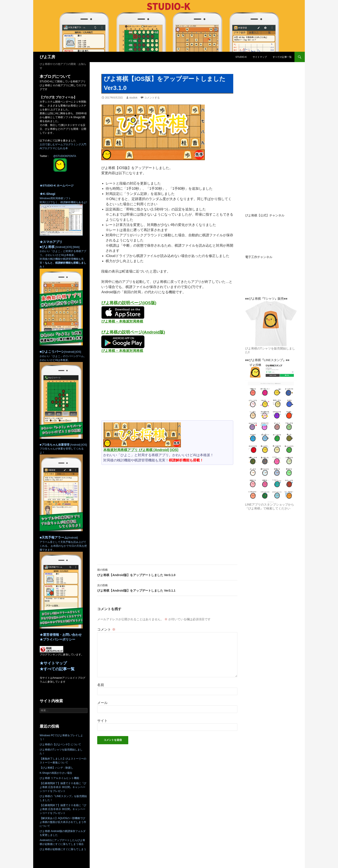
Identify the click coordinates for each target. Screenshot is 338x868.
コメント (106, 629)
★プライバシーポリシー (57, 639)
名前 (101, 685)
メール (102, 703)
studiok (133, 98)
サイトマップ (260, 57)
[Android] (161, 450)
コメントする (152, 98)
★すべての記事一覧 (57, 669)
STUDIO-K (241, 57)
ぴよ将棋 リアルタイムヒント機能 (59, 778)
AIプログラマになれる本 (54, 148)
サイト (102, 721)
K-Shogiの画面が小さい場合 (56, 773)
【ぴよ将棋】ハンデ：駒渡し (56, 768)
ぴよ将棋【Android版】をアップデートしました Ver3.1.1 (167, 588)
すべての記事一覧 (282, 57)
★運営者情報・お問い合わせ (61, 635)
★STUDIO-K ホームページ (57, 186)
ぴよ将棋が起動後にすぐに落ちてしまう (63, 849)
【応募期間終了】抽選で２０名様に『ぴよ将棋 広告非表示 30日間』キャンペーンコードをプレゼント (63, 787)
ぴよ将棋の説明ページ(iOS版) (129, 303)
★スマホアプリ (51, 242)
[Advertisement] (167, 389)
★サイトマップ (53, 663)
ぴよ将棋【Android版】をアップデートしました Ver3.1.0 (167, 572)
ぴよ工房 (47, 57)
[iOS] (174, 450)
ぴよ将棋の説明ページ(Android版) (133, 332)
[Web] (76, 247)
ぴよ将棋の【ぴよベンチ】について (60, 744)
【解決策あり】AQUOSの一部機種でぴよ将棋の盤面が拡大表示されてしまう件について (63, 822)
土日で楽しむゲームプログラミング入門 (63, 144)
